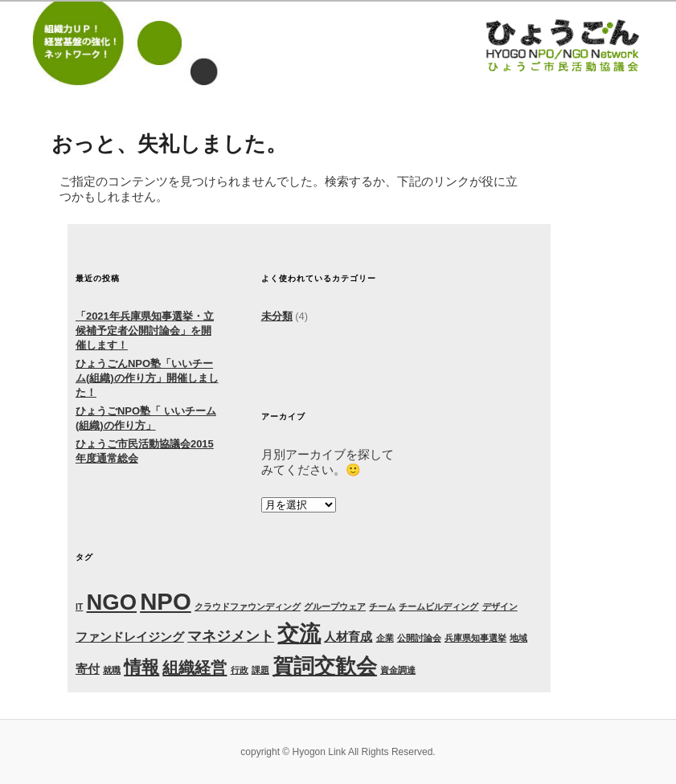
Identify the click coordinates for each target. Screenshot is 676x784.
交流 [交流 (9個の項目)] (299, 633)
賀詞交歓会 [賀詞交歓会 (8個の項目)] (325, 666)
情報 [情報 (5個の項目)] (141, 667)
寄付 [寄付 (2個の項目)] (88, 669)
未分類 (277, 316)
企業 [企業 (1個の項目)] (385, 638)
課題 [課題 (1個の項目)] (260, 670)
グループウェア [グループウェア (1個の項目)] (335, 606)
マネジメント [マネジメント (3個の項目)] (231, 636)
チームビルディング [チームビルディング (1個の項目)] (438, 606)
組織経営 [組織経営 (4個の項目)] (195, 668)
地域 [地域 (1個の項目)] (518, 638)
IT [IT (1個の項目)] (79, 606)
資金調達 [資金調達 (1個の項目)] (398, 670)
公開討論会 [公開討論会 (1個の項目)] (419, 638)
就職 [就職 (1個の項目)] (112, 670)
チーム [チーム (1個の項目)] (382, 606)
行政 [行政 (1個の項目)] (240, 670)
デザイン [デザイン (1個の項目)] (500, 606)
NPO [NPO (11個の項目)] (166, 601)
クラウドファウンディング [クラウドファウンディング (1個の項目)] (248, 606)
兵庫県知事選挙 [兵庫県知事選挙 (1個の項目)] (475, 638)
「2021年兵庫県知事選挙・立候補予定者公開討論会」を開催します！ (145, 331)
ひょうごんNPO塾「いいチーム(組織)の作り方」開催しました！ (147, 378)
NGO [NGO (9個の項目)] (112, 602)
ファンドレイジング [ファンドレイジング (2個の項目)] (130, 637)
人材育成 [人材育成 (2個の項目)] (348, 637)
